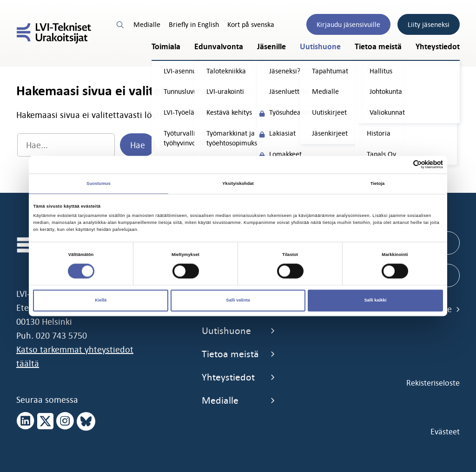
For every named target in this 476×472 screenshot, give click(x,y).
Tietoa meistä (378, 47)
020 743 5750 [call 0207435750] (61, 335)
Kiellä (101, 301)
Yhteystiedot (438, 47)
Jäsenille (271, 47)
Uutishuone (320, 47)
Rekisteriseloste (433, 383)
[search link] (121, 24)
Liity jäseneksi (429, 24)
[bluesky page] (86, 421)
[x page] (45, 421)
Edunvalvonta (219, 47)
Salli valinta (238, 301)
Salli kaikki (375, 301)
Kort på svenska (251, 24)
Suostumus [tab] (99, 184)
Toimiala (166, 47)
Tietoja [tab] (378, 184)
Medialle (147, 24)
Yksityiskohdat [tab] (238, 184)
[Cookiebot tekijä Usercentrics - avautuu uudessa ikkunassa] (402, 165)
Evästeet (445, 432)
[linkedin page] (26, 421)
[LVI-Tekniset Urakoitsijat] (54, 33)
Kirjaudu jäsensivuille (348, 24)
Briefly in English (194, 24)
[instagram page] (65, 421)
